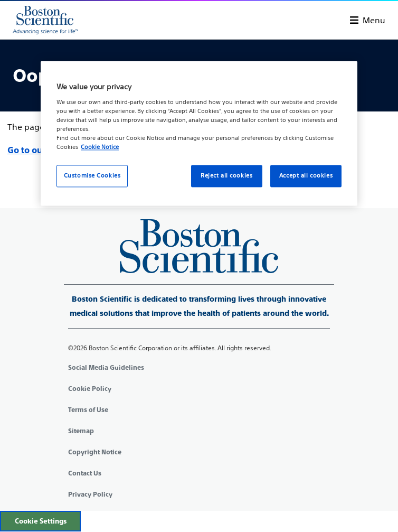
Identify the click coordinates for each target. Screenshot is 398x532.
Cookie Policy (90, 389)
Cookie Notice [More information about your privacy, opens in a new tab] (100, 147)
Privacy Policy (90, 494)
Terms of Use (88, 410)
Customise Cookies (92, 175)
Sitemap (81, 431)
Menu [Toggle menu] (374, 20)
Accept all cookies (306, 175)
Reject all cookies (226, 175)
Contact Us (85, 473)
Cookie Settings (41, 521)
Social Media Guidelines (106, 368)
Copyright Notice (95, 452)
